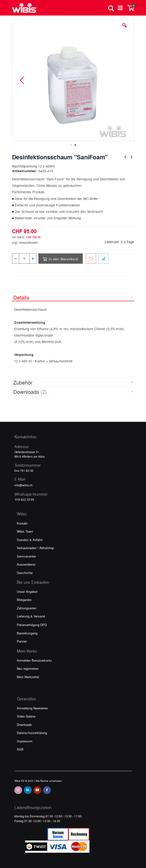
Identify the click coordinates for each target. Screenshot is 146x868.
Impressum (25, 741)
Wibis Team (25, 531)
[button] (124, 29)
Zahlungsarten (27, 608)
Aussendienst (26, 564)
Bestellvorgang (27, 633)
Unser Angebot (27, 592)
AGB (20, 749)
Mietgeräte (24, 600)
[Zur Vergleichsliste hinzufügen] (103, 259)
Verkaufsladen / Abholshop (35, 548)
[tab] (73, 297)
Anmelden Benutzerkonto (34, 660)
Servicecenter (26, 556)
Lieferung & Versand (31, 616)
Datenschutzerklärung (32, 733)
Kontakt (22, 523)
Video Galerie (26, 716)
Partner (22, 641)
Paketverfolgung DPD (32, 625)
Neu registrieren (28, 668)
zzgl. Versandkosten (25, 242)
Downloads (24, 725)
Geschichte (25, 573)
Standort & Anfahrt (30, 540)
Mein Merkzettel (28, 677)
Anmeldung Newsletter (32, 708)
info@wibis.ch (23, 485)
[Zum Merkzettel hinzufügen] (91, 259)
